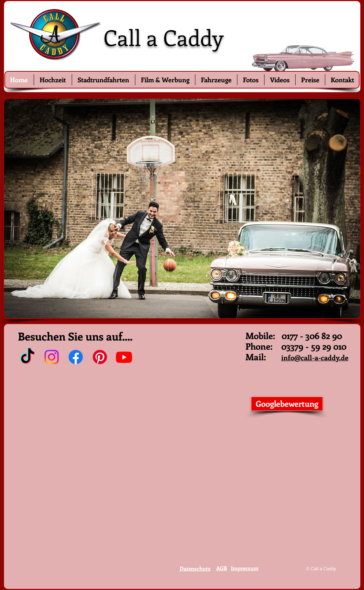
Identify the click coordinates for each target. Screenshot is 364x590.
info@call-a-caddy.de (315, 358)
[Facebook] (76, 357)
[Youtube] (124, 357)
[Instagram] (52, 357)
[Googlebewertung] (287, 404)
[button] (182, 208)
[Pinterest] (100, 357)
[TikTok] (27, 357)
